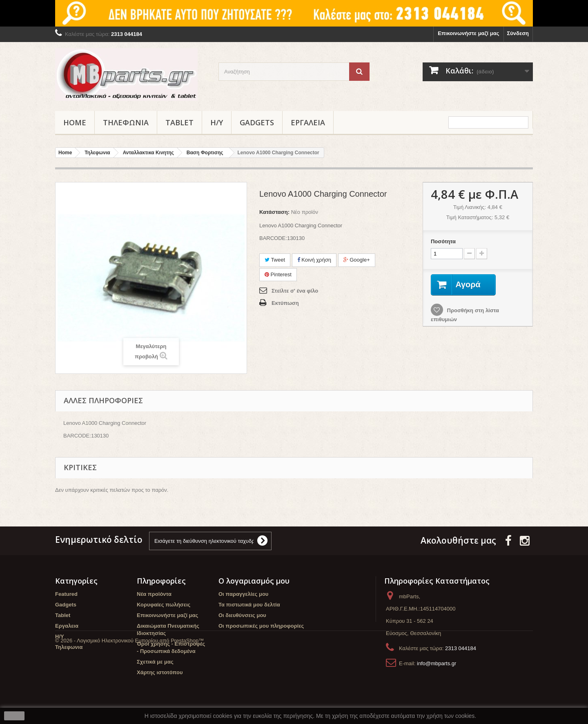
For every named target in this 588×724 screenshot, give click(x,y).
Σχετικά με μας (155, 662)
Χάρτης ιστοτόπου (160, 672)
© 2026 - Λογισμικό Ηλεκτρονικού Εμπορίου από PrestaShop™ (129, 702)
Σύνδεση (518, 33)
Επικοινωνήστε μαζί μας (468, 33)
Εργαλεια (308, 122)
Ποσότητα (443, 241)
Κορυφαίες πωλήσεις (164, 605)
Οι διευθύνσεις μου (242, 615)
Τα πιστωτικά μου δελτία (249, 605)
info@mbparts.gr (437, 663)
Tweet (275, 260)
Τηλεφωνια (126, 122)
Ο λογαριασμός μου (254, 581)
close (14, 716)
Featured (66, 594)
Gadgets (257, 122)
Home (75, 122)
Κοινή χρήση (314, 260)
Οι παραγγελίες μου (243, 594)
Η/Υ (217, 122)
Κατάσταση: (274, 212)
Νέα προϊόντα (154, 594)
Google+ (357, 260)
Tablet (179, 122)
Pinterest (278, 274)
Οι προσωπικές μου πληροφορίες (261, 626)
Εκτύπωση (285, 303)
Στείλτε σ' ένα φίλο (295, 291)
